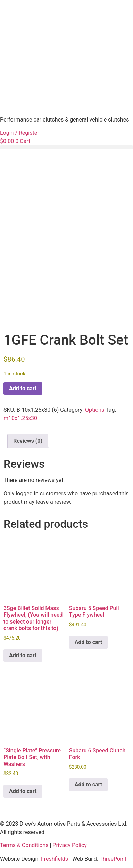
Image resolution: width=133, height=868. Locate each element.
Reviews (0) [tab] (28, 441)
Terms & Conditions (24, 845)
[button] (66, 147)
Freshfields (55, 859)
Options (95, 410)
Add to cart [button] (23, 655)
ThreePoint (113, 859)
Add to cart (23, 388)
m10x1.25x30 (20, 418)
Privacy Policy (70, 845)
